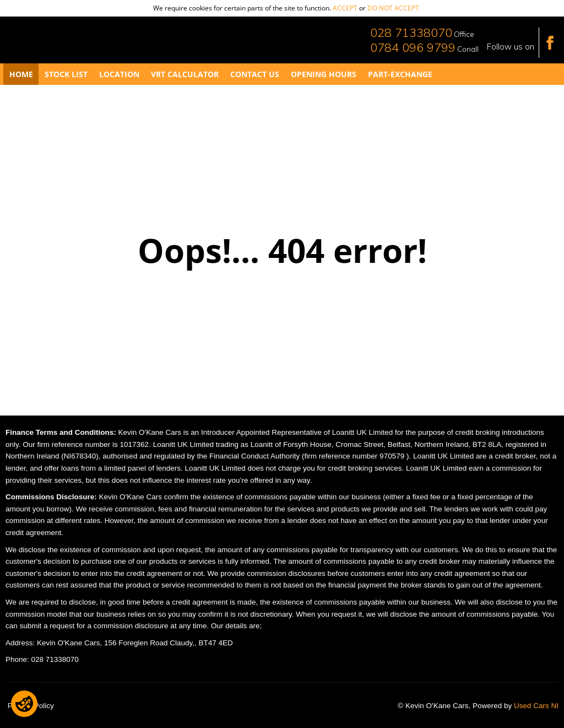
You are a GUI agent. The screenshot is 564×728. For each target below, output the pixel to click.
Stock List (66, 74)
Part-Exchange (400, 74)
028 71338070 (411, 33)
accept (345, 8)
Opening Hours (324, 74)
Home (21, 74)
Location (119, 74)
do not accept (393, 8)
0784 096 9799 (413, 47)
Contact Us (255, 74)
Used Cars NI (536, 706)
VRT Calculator (185, 74)
